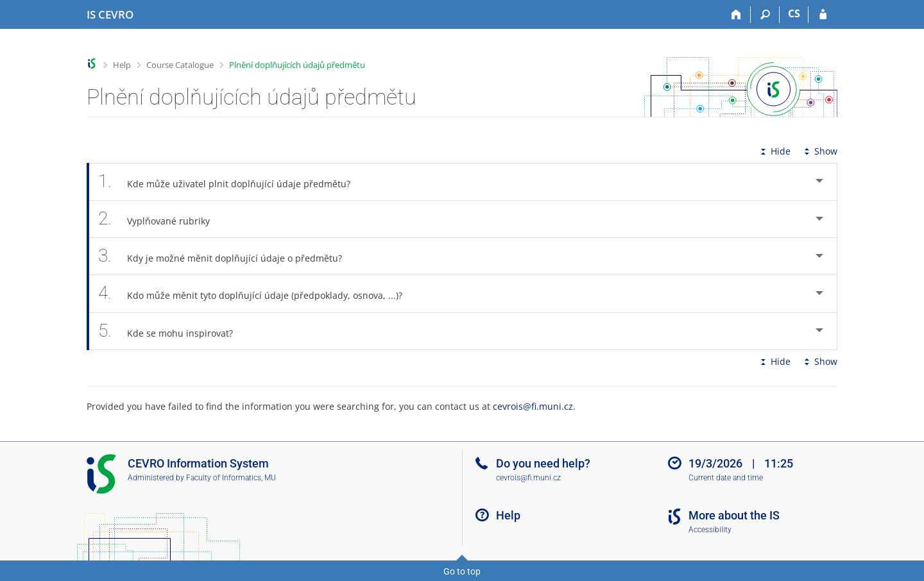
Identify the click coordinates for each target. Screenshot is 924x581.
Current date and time (726, 478)
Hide (774, 151)
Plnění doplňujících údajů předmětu (297, 65)
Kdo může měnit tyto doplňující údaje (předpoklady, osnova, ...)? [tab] (257, 293)
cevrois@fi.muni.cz (533, 406)
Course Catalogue (180, 65)
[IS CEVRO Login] (823, 15)
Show (819, 151)
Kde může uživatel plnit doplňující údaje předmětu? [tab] (231, 182)
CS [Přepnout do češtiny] (794, 13)
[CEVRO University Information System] (110, 15)
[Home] (736, 15)
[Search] (765, 15)
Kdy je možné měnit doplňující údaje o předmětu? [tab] (227, 256)
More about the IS (734, 515)
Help (122, 65)
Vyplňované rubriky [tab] (161, 219)
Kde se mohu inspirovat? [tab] (173, 331)
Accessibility (710, 530)
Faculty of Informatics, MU (231, 478)
